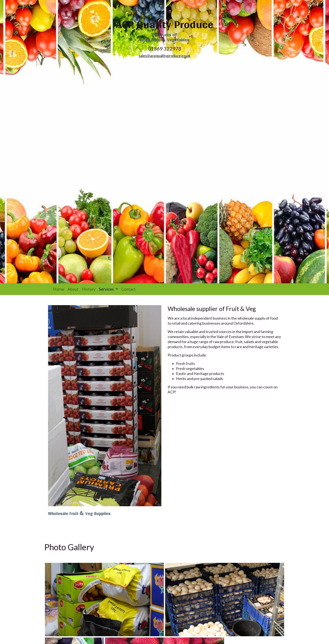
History (89, 289)
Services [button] (109, 289)
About (73, 289)
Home (59, 289)
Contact (129, 289)
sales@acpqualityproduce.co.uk (165, 56)
